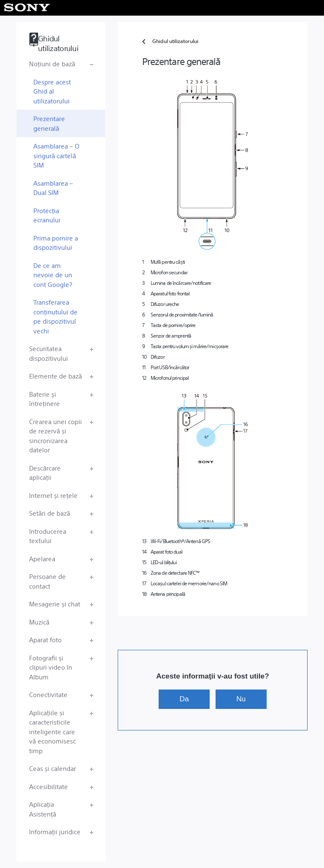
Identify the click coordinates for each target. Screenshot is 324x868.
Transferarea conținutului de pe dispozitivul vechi (55, 316)
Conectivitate (48, 694)
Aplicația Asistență (43, 809)
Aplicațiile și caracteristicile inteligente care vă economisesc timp (53, 731)
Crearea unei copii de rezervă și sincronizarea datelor (55, 436)
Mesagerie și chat (55, 604)
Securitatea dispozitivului (49, 353)
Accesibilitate (49, 786)
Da (184, 699)
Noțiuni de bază (52, 64)
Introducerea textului (48, 536)
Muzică (39, 622)
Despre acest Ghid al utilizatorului (52, 91)
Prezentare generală (49, 123)
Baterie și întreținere (45, 399)
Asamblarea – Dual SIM (53, 188)
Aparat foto (45, 640)
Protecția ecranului (47, 215)
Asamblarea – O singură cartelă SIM (56, 155)
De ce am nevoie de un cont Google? (53, 275)
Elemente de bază (55, 376)
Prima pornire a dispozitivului (56, 243)
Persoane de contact (47, 581)
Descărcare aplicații (45, 473)
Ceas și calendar (53, 768)
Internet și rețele (53, 495)
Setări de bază (50, 513)
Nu (241, 699)
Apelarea (42, 558)
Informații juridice (55, 831)
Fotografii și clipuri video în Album (51, 667)
